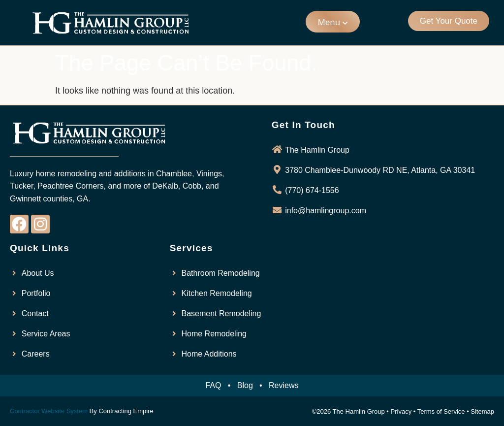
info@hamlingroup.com (326, 211)
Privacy (401, 411)
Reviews (283, 385)
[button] (333, 22)
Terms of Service (441, 411)
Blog (245, 385)
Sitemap (482, 411)
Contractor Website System (49, 411)
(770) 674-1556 (312, 190)
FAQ (213, 385)
